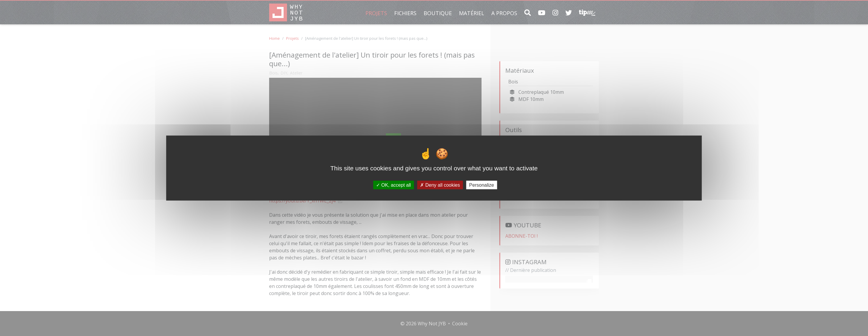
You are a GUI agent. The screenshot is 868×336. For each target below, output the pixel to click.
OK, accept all (393, 185)
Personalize (482, 185)
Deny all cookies (440, 185)
